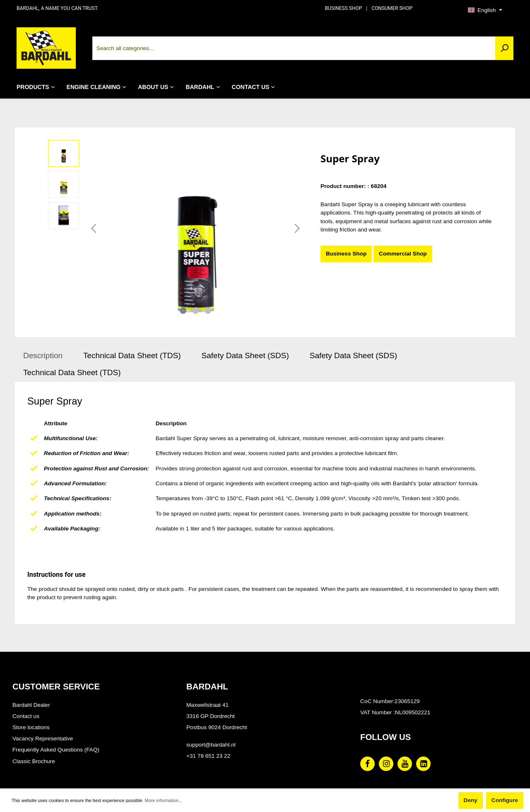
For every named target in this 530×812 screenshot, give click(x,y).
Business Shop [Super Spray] (346, 254)
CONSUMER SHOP (392, 8)
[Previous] (94, 229)
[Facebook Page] (367, 764)
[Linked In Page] (423, 764)
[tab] (43, 356)
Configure (505, 800)
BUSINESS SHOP (344, 8)
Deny (471, 800)
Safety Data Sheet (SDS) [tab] (245, 355)
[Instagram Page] (386, 764)
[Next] (297, 229)
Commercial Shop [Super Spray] (403, 254)
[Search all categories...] (294, 48)
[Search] (504, 48)
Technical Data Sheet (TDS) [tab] (132, 355)
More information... (164, 800)
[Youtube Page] (405, 764)
